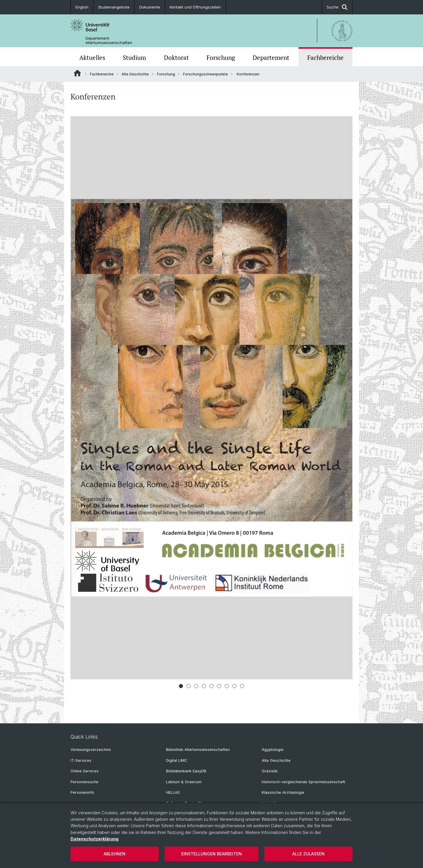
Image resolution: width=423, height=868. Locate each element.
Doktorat (176, 58)
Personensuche (84, 782)
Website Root (77, 73)
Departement (271, 58)
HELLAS (173, 792)
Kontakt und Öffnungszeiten (195, 7)
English (82, 7)
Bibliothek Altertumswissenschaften (198, 750)
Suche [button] (337, 7)
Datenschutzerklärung (94, 839)
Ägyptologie (273, 750)
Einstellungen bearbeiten (211, 854)
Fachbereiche (325, 58)
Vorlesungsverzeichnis (91, 750)
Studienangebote (114, 7)
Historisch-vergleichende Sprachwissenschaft (303, 782)
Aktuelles (92, 58)
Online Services (85, 771)
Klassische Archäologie (283, 792)
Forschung (221, 58)
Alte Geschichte (135, 74)
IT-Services (81, 760)
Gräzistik (270, 771)
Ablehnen (115, 854)
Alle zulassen (308, 854)
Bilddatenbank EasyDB (186, 771)
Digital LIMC (177, 760)
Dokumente (150, 7)
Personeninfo (82, 792)
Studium (134, 58)
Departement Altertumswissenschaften (109, 40)
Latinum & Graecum (184, 782)
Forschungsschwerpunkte (205, 74)
